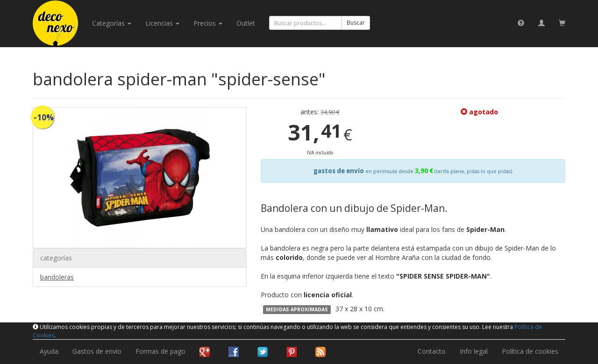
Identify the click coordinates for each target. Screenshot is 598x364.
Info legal (474, 351)
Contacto (432, 351)
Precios (208, 23)
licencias (162, 23)
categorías (112, 23)
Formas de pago (160, 351)
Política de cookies (530, 351)
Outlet (246, 23)
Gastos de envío (97, 351)
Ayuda (49, 351)
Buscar (356, 23)
